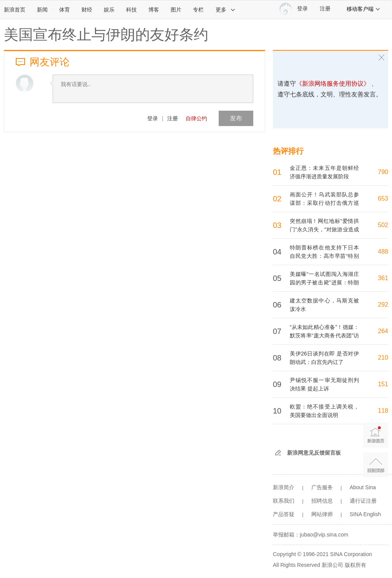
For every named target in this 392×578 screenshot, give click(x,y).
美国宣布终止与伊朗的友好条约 (106, 35)
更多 (226, 10)
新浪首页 (15, 10)
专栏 (198, 10)
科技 (131, 10)
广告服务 (322, 487)
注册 (325, 9)
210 (383, 358)
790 (383, 172)
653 (383, 198)
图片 (176, 10)
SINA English (365, 514)
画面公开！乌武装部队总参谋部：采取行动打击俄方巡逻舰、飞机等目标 (324, 203)
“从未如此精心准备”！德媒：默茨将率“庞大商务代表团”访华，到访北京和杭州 (324, 336)
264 (383, 331)
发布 (236, 118)
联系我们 (284, 501)
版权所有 (355, 565)
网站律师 (322, 514)
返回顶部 (376, 465)
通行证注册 (363, 501)
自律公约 (196, 118)
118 (383, 411)
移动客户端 (364, 9)
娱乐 (109, 10)
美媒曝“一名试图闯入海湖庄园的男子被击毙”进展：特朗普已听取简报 (324, 282)
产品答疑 (284, 514)
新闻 (42, 10)
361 (383, 278)
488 (383, 252)
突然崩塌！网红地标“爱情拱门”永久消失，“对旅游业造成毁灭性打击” (324, 229)
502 (383, 225)
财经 (87, 10)
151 (383, 384)
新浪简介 (284, 487)
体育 (65, 10)
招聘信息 (322, 501)
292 (383, 305)
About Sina (363, 487)
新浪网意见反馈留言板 (314, 453)
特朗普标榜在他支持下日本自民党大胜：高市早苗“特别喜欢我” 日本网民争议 (324, 256)
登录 (153, 118)
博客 (154, 10)
